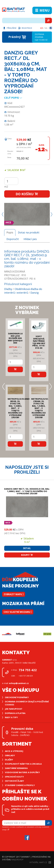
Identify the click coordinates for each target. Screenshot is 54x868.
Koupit (27, 555)
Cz (42, 28)
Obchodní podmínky (17, 697)
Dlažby (8, 289)
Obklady (10, 755)
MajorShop (18, 860)
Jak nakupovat (14, 709)
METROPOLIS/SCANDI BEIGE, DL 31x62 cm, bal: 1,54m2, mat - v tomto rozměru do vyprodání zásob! (19, 408)
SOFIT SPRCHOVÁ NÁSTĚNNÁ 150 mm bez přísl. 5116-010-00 (39, 342)
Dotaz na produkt (29, 232)
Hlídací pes (30, 239)
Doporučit (13, 239)
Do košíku (27, 194)
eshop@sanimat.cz (19, 683)
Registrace (25, 28)
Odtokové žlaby (14, 781)
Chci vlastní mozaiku (18, 612)
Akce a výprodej (14, 751)
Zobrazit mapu (14, 594)
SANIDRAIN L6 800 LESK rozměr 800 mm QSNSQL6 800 (15, 338)
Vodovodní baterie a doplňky (22, 772)
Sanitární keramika (16, 768)
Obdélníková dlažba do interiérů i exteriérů (23, 291)
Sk (46, 28)
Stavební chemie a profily (20, 785)
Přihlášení (10, 28)
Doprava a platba (15, 713)
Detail (27, 548)
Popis (10, 232)
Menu (42, 10)
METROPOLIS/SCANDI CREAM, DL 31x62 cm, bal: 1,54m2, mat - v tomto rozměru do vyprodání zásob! (42, 408)
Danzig (35, 293)
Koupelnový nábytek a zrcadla (23, 764)
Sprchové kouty (14, 777)
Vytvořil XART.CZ (40, 862)
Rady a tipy (11, 717)
